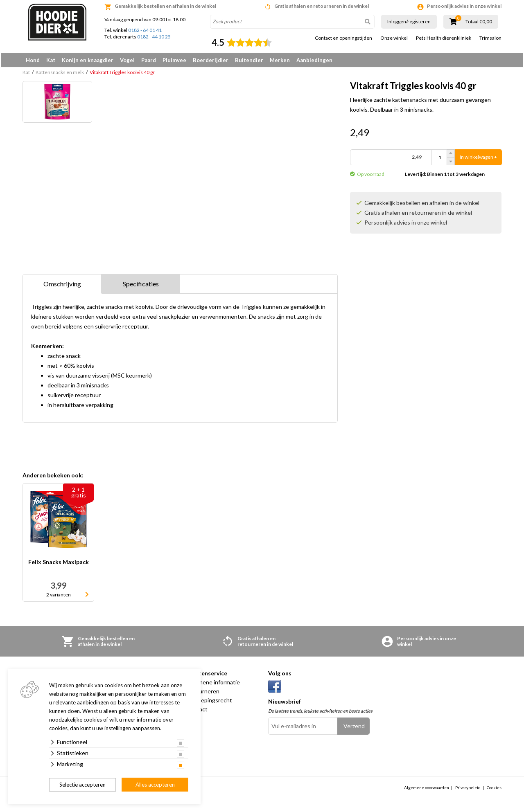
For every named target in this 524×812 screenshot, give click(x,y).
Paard (149, 60)
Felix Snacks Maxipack (59, 565)
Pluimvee (174, 60)
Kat (51, 60)
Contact (197, 712)
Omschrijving (62, 287)
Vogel (127, 60)
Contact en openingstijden (343, 38)
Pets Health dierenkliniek (444, 38)
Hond (33, 60)
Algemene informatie (213, 685)
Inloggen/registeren (409, 21)
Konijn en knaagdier (88, 60)
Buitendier (249, 60)
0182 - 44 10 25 (154, 37)
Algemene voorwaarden (427, 790)
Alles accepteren (155, 785)
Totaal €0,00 (479, 22)
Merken (280, 60)
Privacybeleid (468, 790)
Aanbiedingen (314, 60)
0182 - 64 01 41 (145, 30)
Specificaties (141, 287)
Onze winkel (394, 38)
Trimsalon (490, 38)
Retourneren (203, 694)
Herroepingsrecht (209, 703)
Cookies (494, 790)
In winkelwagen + (478, 160)
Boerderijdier (211, 60)
